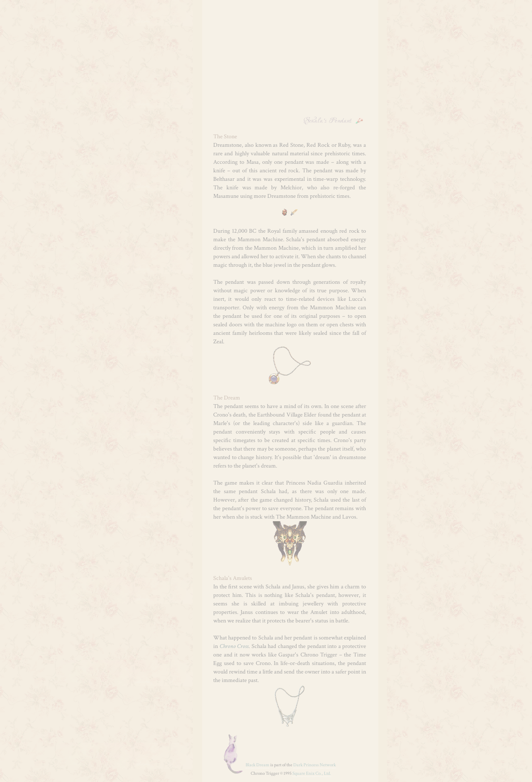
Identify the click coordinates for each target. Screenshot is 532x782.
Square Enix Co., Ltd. (312, 773)
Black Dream (257, 765)
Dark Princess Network (315, 765)
